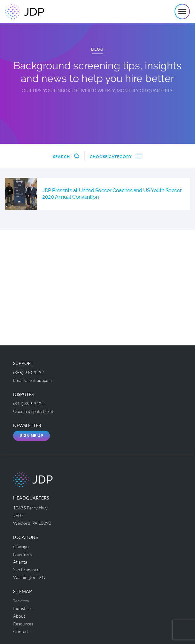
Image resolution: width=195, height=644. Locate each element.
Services (21, 601)
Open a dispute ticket (33, 411)
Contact (21, 631)
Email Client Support (33, 380)
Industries (23, 608)
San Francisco (26, 570)
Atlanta (20, 562)
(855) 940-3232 (28, 372)
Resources (23, 624)
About (19, 616)
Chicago (21, 546)
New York (23, 554)
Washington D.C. (30, 577)
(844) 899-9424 (28, 404)
